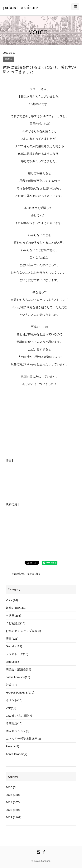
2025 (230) (13, 795)
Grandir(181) (14, 646)
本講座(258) (13, 616)
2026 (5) (11, 787)
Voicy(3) (11, 708)
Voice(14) (12, 600)
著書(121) (12, 639)
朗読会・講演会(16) (18, 669)
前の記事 (18, 574)
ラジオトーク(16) (17, 654)
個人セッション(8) (18, 731)
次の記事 (33, 574)
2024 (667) (13, 802)
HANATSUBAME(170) (20, 692)
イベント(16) (14, 700)
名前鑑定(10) (14, 723)
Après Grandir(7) (17, 754)
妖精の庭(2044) (16, 608)
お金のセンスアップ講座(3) (23, 631)
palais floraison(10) (18, 677)
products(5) (13, 662)
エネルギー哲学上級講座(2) (23, 739)
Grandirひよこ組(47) (19, 716)
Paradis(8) (12, 746)
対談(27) (11, 685)
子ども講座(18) (16, 623)
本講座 (9, 59)
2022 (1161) (14, 817)
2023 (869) (13, 810)
